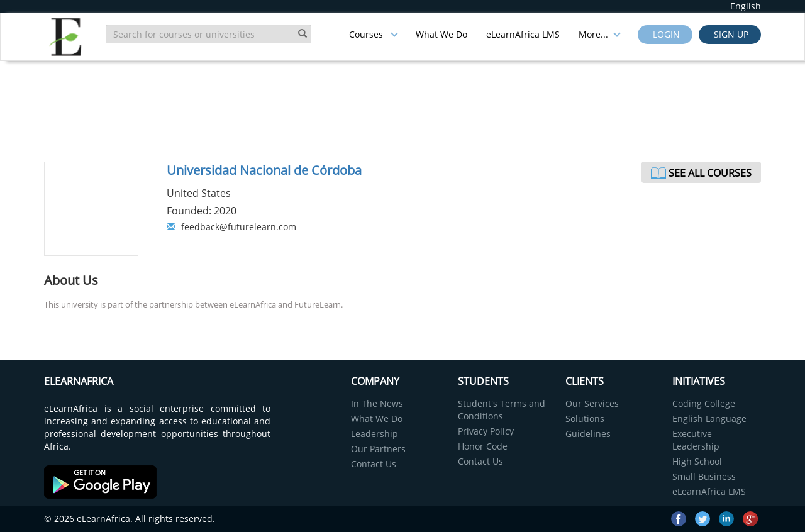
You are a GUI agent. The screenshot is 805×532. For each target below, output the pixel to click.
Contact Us (374, 464)
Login (665, 34)
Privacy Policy (486, 431)
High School (697, 461)
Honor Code (483, 446)
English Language (709, 418)
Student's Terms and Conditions (502, 410)
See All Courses (710, 173)
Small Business (704, 476)
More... (600, 34)
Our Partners (378, 449)
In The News (377, 403)
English (746, 6)
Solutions (585, 418)
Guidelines (588, 434)
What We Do (441, 34)
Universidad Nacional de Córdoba (264, 170)
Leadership (375, 434)
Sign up (730, 34)
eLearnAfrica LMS (523, 34)
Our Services (592, 403)
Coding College (704, 403)
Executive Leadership (696, 440)
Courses (374, 34)
